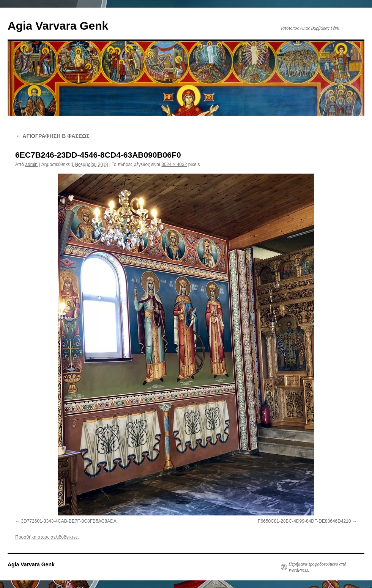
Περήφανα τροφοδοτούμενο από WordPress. (317, 567)
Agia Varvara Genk (58, 26)
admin (31, 164)
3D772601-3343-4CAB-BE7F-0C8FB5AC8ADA (69, 521)
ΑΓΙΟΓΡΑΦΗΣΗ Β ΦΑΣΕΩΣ (52, 136)
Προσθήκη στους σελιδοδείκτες (46, 537)
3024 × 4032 (174, 164)
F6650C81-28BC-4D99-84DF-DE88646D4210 (304, 521)
